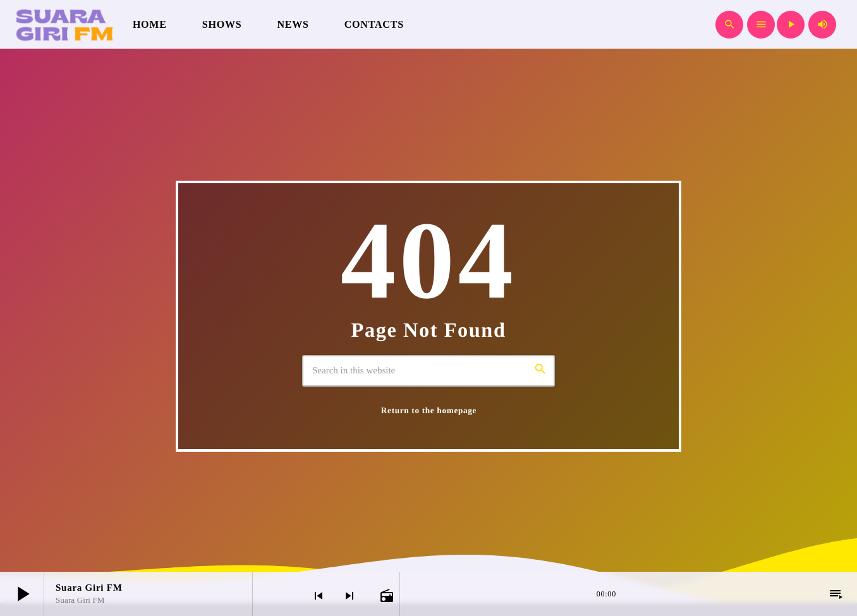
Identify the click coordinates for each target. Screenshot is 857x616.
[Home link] (64, 25)
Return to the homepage (429, 410)
